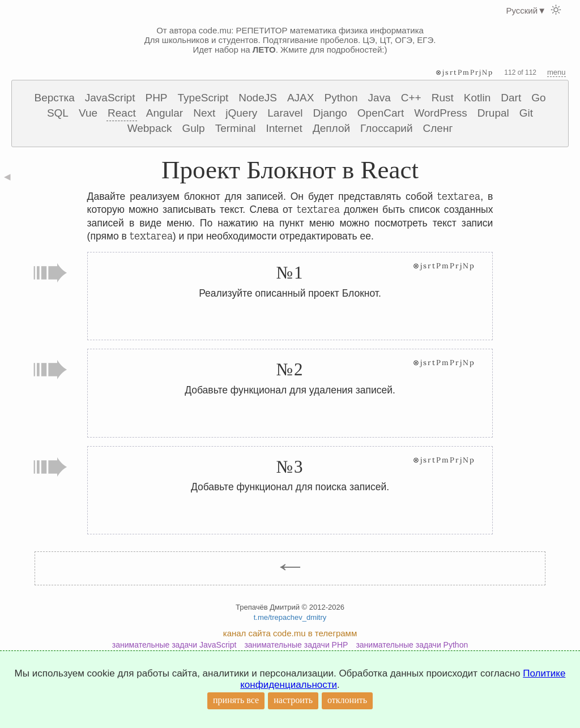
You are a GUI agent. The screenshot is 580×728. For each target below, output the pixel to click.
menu (556, 72)
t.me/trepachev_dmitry (290, 617)
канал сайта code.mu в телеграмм (290, 633)
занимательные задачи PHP (296, 645)
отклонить (347, 700)
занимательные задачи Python (412, 645)
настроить (293, 700)
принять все (236, 700)
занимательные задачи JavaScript (174, 645)
